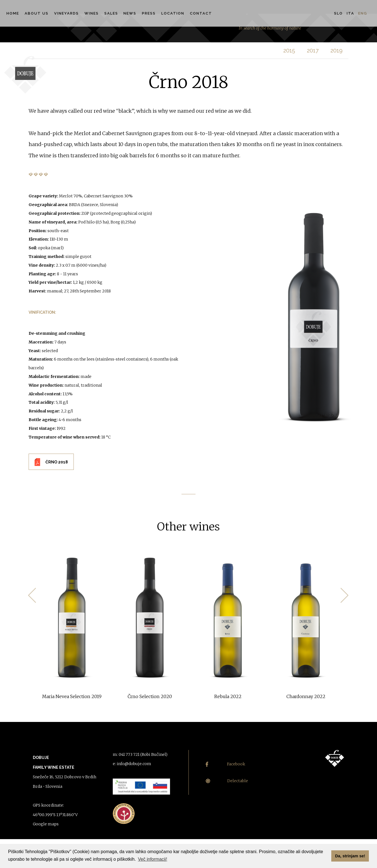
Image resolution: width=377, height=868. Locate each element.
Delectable (227, 781)
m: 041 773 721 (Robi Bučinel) (140, 754)
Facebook (225, 764)
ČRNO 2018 (57, 462)
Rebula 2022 (228, 696)
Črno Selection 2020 (150, 696)
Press (149, 13)
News (130, 13)
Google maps (46, 824)
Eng (363, 13)
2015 (289, 50)
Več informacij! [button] (153, 859)
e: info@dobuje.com (132, 764)
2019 (336, 50)
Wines (92, 13)
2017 (313, 50)
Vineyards (66, 13)
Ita (350, 13)
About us (37, 13)
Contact (201, 13)
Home (13, 13)
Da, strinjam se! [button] (350, 856)
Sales (111, 13)
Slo (338, 13)
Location (173, 13)
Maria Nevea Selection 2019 (72, 696)
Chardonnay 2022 (306, 696)
